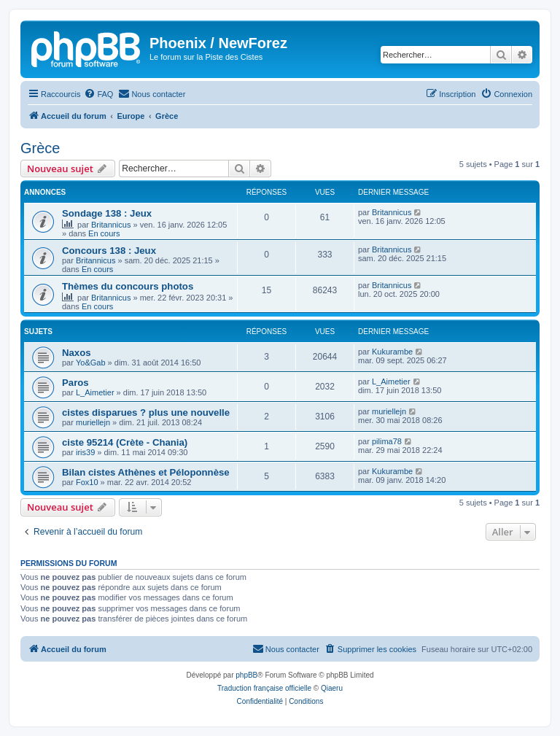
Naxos (77, 353)
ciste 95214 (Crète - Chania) (125, 442)
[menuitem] (98, 94)
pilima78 (387, 441)
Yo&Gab (91, 363)
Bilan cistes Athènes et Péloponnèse (146, 472)
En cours (104, 233)
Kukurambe (392, 352)
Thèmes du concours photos (128, 286)
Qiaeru (332, 688)
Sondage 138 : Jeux (107, 213)
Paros (75, 383)
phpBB (246, 675)
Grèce (40, 148)
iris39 (85, 452)
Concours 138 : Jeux (109, 251)
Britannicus (111, 225)
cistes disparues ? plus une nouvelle (146, 412)
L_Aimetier (95, 392)
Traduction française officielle (264, 688)
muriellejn (93, 422)
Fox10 (87, 482)
